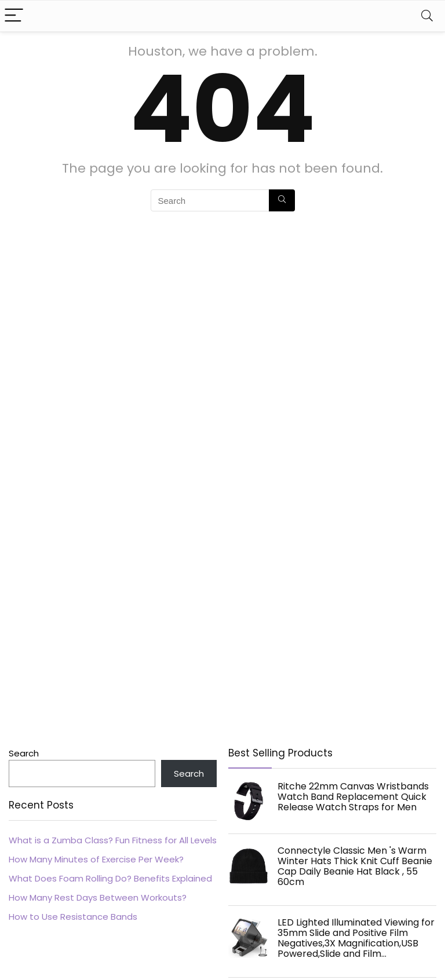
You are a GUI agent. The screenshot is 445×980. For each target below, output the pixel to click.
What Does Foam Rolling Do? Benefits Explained (110, 878)
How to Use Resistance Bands (73, 917)
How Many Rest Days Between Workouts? (98, 897)
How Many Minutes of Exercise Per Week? (96, 859)
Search (24, 753)
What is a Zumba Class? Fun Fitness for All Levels (113, 840)
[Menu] (14, 16)
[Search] (427, 16)
